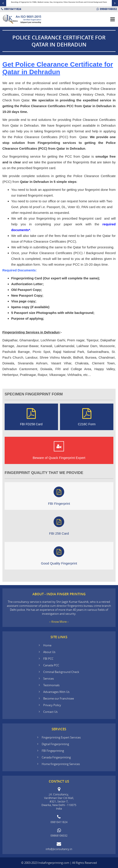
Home (47, 645)
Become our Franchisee (59, 698)
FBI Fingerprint (59, 496)
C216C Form (87, 417)
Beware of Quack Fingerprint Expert (59, 450)
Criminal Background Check (61, 672)
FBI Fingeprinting (53, 751)
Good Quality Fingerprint (59, 556)
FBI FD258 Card (31, 417)
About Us (49, 652)
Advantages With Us (56, 692)
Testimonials (51, 685)
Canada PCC (51, 665)
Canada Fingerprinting (56, 757)
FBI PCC (48, 659)
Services (49, 679)
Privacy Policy (52, 705)
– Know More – (59, 622)
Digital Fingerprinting (55, 744)
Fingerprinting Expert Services (61, 737)
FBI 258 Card (59, 526)
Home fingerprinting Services (61, 764)
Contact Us (50, 712)
